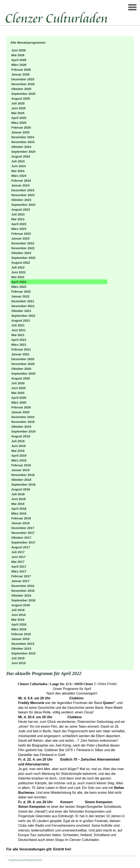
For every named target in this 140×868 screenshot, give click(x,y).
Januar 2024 (20, 185)
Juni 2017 (18, 557)
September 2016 (23, 600)
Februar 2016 (21, 634)
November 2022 (23, 248)
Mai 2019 (18, 451)
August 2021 (21, 320)
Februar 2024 (21, 181)
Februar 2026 (21, 70)
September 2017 (23, 542)
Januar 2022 (20, 296)
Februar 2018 (21, 518)
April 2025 (19, 118)
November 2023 (23, 195)
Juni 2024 (18, 166)
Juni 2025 (18, 108)
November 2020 (23, 364)
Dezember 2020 (23, 359)
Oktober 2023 (21, 200)
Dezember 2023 (23, 190)
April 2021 (19, 340)
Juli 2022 (18, 267)
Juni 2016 (18, 615)
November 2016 (23, 591)
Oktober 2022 (21, 253)
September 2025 (23, 94)
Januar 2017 (20, 581)
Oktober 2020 (21, 369)
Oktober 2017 (21, 538)
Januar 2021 (20, 354)
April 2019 (19, 456)
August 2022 (21, 263)
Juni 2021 (18, 330)
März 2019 (19, 460)
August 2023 (21, 209)
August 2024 (21, 156)
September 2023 (23, 205)
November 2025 (23, 84)
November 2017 (23, 533)
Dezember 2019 (23, 417)
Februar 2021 (21, 349)
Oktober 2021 (21, 311)
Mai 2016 (18, 620)
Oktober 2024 (21, 147)
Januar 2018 (20, 523)
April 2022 (19, 282)
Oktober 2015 (21, 648)
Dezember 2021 (23, 301)
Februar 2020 (21, 407)
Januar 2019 (20, 470)
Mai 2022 (18, 277)
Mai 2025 (18, 113)
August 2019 (21, 436)
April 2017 (19, 566)
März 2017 (19, 571)
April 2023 (19, 224)
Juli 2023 (18, 214)
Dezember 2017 (23, 528)
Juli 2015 (18, 658)
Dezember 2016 (23, 586)
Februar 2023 (21, 234)
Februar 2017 (21, 576)
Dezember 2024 (23, 137)
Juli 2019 (18, 441)
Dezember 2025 (23, 79)
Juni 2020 (18, 388)
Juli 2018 (18, 494)
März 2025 (19, 123)
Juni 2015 (18, 663)
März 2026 (19, 65)
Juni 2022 (18, 272)
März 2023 (19, 229)
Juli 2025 (18, 103)
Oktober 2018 (21, 480)
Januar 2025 (20, 132)
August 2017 (21, 547)
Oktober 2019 (21, 427)
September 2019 (23, 431)
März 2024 (19, 176)
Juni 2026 (18, 50)
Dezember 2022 (23, 243)
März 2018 (19, 513)
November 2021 (23, 306)
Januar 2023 (20, 238)
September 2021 (23, 316)
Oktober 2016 (21, 595)
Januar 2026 (20, 74)
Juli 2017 (18, 552)
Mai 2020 (18, 393)
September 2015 (23, 653)
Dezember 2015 (23, 644)
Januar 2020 (20, 412)
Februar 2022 (21, 291)
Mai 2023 (18, 219)
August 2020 (21, 378)
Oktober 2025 (21, 89)
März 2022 (19, 287)
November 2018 (23, 475)
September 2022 (23, 258)
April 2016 (19, 624)
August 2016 (21, 605)
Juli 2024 (18, 161)
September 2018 (23, 484)
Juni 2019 (18, 446)
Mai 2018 (18, 504)
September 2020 (23, 373)
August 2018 (21, 489)
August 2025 (21, 98)
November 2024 (23, 142)
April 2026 (19, 60)
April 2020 (19, 398)
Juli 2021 (18, 325)
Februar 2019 (21, 465)
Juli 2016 (18, 610)
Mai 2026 (18, 55)
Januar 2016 (20, 639)
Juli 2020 (18, 383)
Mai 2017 (18, 562)
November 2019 (23, 422)
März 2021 (19, 345)
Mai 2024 (18, 171)
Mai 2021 (18, 335)
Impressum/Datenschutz (25, 860)
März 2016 (19, 629)
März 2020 (19, 402)
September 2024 (23, 152)
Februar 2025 (21, 127)
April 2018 (19, 509)
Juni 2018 (18, 499)
